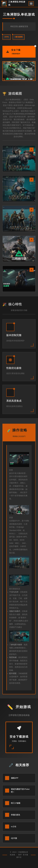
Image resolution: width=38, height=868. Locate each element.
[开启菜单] (31, 4)
